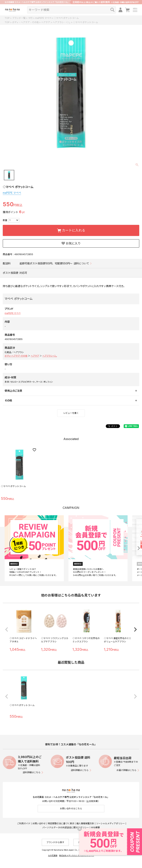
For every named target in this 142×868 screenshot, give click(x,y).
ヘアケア (46, 22)
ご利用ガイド (24, 823)
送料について (81, 263)
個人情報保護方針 (85, 823)
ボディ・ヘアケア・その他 (25, 22)
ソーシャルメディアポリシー (110, 823)
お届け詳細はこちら (126, 770)
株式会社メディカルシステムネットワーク (77, 855)
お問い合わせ (39, 823)
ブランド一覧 (19, 18)
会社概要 (95, 828)
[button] (139, 548)
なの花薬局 (53, 855)
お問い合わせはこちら (71, 809)
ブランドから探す (55, 842)
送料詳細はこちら (32, 772)
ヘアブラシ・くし (62, 22)
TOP (7, 18)
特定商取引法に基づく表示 (61, 823)
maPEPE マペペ (43, 18)
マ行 (30, 18)
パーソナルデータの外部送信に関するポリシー (66, 828)
